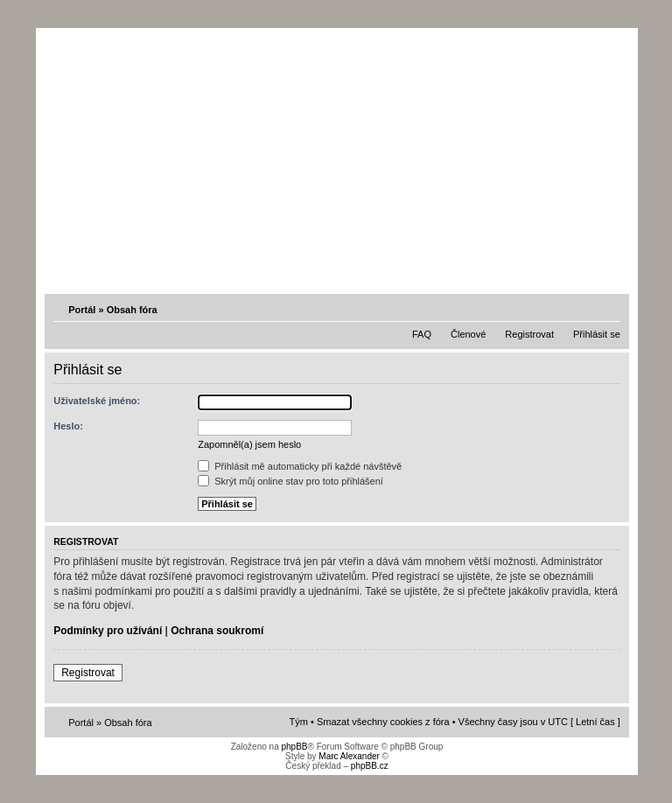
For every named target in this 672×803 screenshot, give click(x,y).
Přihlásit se (597, 334)
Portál (82, 310)
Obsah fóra (132, 310)
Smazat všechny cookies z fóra (383, 722)
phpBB (294, 747)
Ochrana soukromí (217, 631)
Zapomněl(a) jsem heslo (249, 444)
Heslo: (68, 426)
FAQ (422, 334)
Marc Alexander (349, 756)
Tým (299, 722)
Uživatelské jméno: (97, 401)
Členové (468, 334)
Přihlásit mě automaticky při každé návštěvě (300, 466)
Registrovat (529, 334)
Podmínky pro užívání (108, 631)
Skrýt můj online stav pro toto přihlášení (290, 481)
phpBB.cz (370, 766)
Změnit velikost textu (609, 309)
